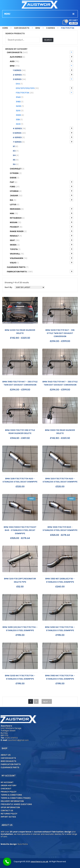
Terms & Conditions (11, 795)
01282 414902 (11, 738)
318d (20, 102)
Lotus (15, 205)
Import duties (8, 817)
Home (5, 28)
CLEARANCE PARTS (18, 267)
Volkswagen (41, 258)
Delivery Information (12, 801)
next (46, 702)
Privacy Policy (9, 792)
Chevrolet (17, 169)
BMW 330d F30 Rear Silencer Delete (60, 432)
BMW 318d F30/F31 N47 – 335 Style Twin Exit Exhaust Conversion (20, 383)
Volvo (41, 262)
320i (20, 111)
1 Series (43, 70)
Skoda (41, 245)
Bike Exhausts (9, 761)
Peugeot (41, 227)
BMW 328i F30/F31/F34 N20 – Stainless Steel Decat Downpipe (20, 480)
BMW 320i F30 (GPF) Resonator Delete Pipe (20, 580)
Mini (41, 213)
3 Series (51, 28)
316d (20, 97)
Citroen (16, 173)
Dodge (15, 178)
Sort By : (9, 287)
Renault (41, 236)
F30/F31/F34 (44, 92)
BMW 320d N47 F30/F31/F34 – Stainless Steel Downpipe (20, 677)
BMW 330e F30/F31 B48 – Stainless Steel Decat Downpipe (60, 529)
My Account (7, 782)
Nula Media (23, 844)
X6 (16, 164)
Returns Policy (9, 814)
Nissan (41, 222)
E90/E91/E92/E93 (44, 88)
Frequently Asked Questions (16, 804)
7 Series (43, 142)
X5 (16, 160)
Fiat (41, 182)
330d (20, 115)
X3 (16, 151)
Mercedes (41, 209)
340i (20, 124)
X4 (16, 155)
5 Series (43, 133)
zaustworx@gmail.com (18, 740)
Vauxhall (41, 253)
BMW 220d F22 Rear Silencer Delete (20, 332)
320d (20, 106)
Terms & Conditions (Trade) (16, 798)
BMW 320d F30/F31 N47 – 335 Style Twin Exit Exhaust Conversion (60, 333)
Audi (41, 61)
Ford (41, 186)
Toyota (41, 249)
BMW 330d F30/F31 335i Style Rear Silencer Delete (20, 432)
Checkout (6, 789)
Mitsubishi (41, 218)
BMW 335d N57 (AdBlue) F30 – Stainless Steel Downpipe (60, 580)
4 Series (43, 128)
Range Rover (41, 231)
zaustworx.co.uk (39, 862)
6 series (43, 137)
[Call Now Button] (7, 862)
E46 (19, 84)
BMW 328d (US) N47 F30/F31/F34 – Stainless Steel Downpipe (20, 629)
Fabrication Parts (40, 271)
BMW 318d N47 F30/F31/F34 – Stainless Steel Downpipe (60, 677)
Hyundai (41, 191)
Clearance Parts (10, 767)
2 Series (43, 75)
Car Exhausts (22, 28)
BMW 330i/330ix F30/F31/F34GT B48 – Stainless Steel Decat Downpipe (20, 530)
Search (48, 40)
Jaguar (41, 195)
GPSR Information (10, 807)
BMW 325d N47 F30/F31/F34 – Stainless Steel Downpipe (60, 629)
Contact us (7, 811)
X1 (15, 146)
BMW (38, 28)
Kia (41, 200)
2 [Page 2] (36, 702)
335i (19, 120)
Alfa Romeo (41, 57)
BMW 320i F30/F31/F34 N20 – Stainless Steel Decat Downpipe (60, 480)
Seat (41, 240)
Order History (9, 785)
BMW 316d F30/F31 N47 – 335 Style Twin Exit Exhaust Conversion (60, 383)
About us (6, 755)
